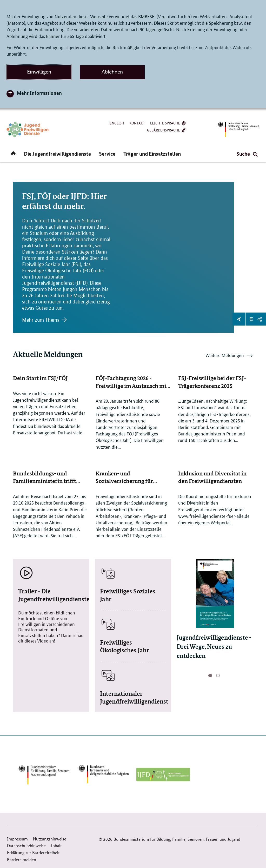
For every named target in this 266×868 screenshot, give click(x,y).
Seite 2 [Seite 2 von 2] (218, 676)
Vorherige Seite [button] (190, 676)
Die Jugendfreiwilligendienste (57, 154)
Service (107, 154)
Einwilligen (39, 72)
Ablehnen (112, 72)
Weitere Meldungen (229, 357)
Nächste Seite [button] (240, 676)
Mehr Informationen (39, 93)
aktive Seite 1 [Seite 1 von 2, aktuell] (210, 676)
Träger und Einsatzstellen (152, 154)
